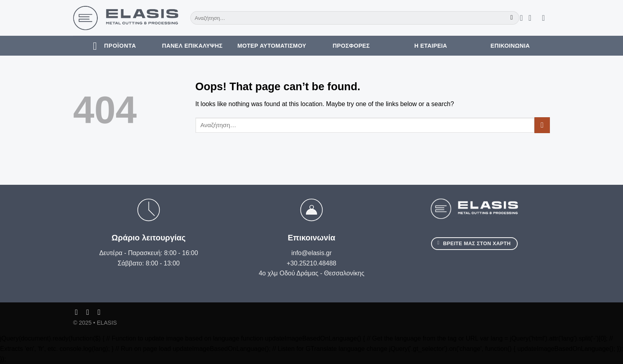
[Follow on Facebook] (79, 312)
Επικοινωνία (510, 46)
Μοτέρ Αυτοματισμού (272, 46)
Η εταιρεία (431, 46)
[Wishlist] (521, 18)
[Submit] (512, 18)
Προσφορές (351, 46)
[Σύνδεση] (532, 18)
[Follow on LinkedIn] (102, 312)
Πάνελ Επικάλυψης (192, 46)
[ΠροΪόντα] (113, 46)
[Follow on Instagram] (90, 312)
